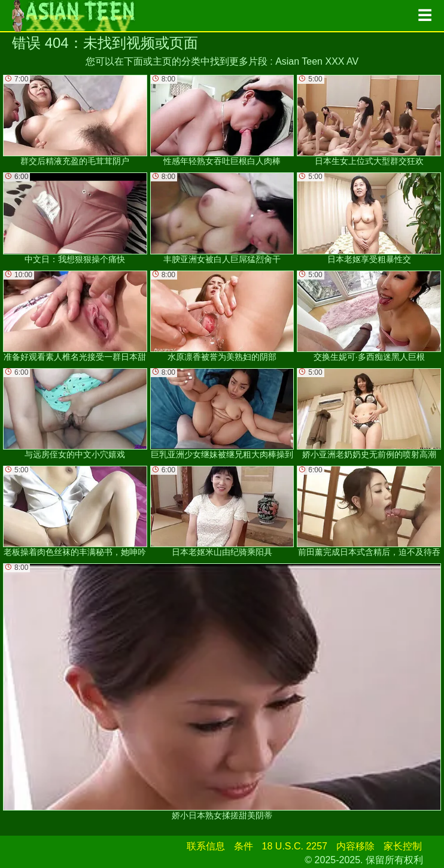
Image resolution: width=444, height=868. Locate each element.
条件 (244, 846)
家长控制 (403, 846)
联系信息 (206, 846)
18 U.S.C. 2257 (295, 846)
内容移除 (355, 846)
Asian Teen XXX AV (317, 61)
